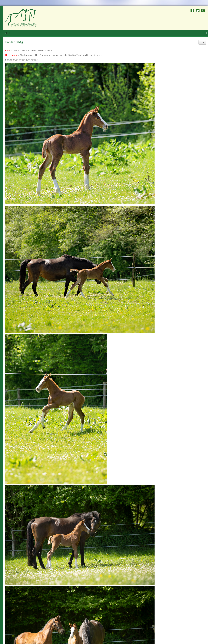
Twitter (198, 11)
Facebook (192, 11)
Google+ (203, 11)
